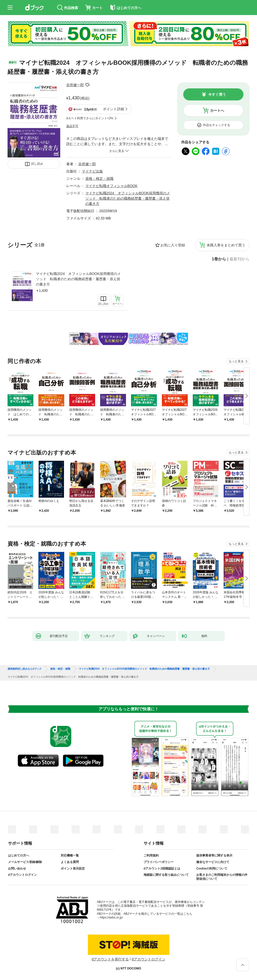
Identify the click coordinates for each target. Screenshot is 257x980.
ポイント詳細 (113, 109)
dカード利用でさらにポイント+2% (90, 118)
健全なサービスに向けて (213, 862)
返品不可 (72, 126)
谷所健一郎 (75, 85)
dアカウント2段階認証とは (162, 869)
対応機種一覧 (70, 855)
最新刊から (239, 259)
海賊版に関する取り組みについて (166, 875)
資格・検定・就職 (99, 179)
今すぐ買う (217, 94)
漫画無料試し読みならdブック (25, 669)
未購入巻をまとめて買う (226, 245)
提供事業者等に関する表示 (214, 855)
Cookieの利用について (212, 869)
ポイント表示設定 (73, 869)
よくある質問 (70, 862)
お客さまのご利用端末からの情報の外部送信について (222, 877)
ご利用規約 (151, 855)
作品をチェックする (217, 125)
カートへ (217, 110)
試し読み (37, 164)
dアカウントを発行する (110, 959)
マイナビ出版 (92, 171)
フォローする (87, 85)
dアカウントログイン (22, 875)
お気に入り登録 (173, 245)
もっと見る (236, 361)
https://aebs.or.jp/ (111, 917)
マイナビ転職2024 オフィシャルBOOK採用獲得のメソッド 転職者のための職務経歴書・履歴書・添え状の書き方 (78, 279)
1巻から (219, 259)
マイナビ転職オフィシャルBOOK (111, 186)
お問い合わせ (17, 869)
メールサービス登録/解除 (25, 862)
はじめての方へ (19, 855)
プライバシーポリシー (159, 862)
